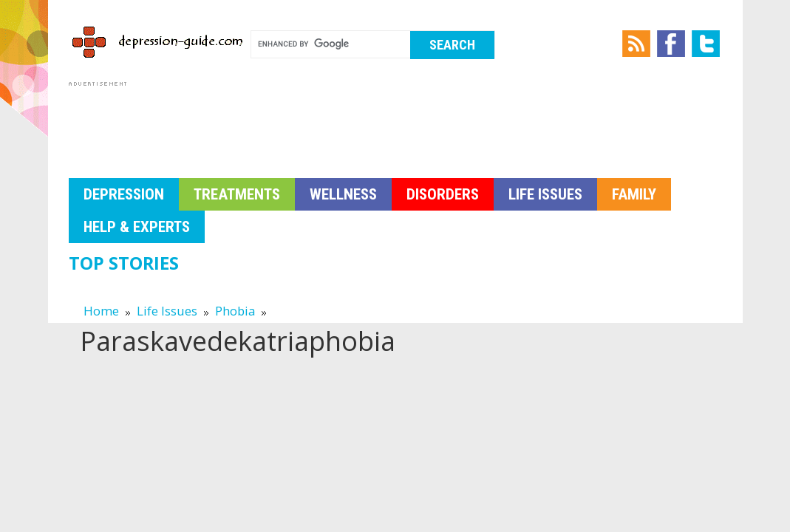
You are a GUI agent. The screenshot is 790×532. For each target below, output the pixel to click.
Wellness (343, 194)
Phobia (235, 311)
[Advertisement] (338, 123)
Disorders (443, 194)
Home (101, 311)
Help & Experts (137, 227)
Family (634, 194)
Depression (124, 194)
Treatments (237, 194)
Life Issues (545, 194)
